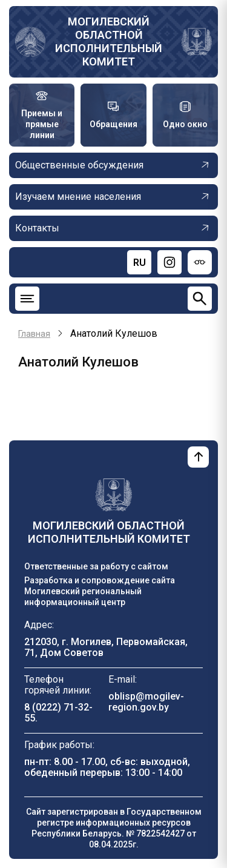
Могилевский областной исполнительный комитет (109, 41)
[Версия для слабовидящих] (200, 262)
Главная (34, 334)
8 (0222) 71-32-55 (58, 713)
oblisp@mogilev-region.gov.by (146, 702)
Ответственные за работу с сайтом (96, 566)
